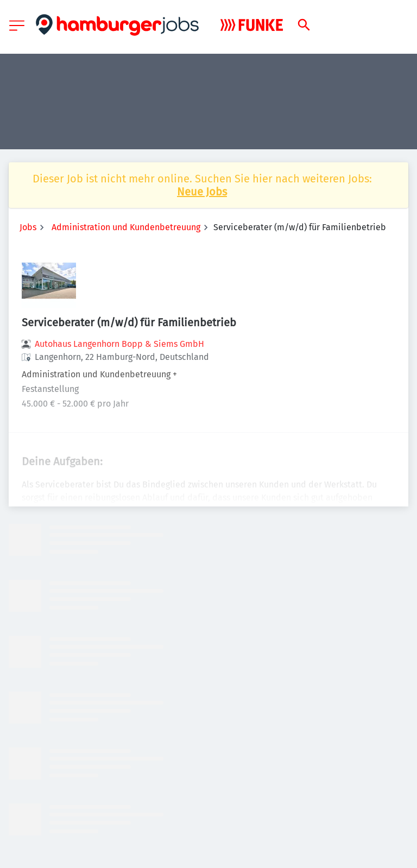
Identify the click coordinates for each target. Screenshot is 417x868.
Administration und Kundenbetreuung (126, 227)
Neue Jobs (202, 192)
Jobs (28, 227)
